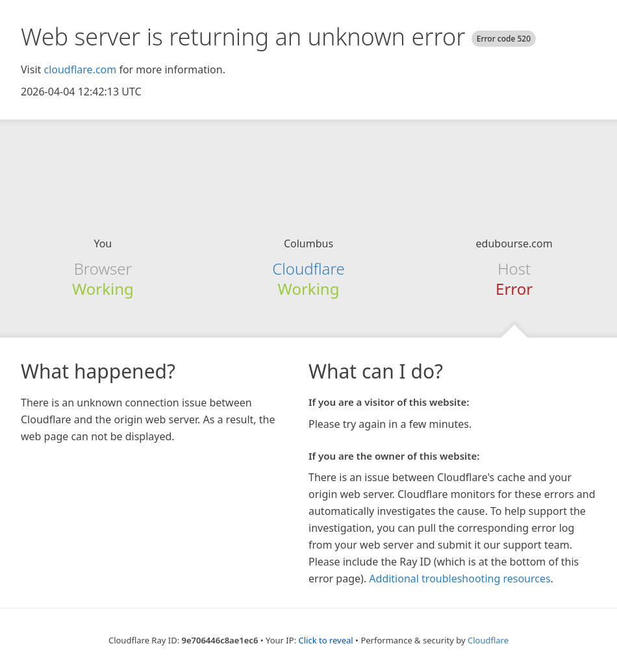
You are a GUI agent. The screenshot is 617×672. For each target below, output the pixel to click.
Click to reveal (326, 640)
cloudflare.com (80, 69)
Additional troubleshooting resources (460, 579)
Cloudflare (308, 268)
